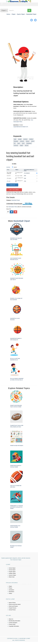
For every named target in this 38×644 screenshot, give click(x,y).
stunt (23, 143)
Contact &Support (13, 623)
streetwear (29, 143)
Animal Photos (12, 610)
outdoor (31, 139)
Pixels (17, 170)
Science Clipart (12, 575)
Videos (10, 593)
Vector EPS (9, 176)
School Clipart (12, 568)
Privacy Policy (12, 624)
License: (8, 167)
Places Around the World (15, 604)
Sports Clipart (21, 14)
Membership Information (15, 621)
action (33, 141)
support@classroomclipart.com (21, 127)
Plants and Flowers (13, 606)
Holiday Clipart (12, 573)
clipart (21, 145)
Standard (15, 167)
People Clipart (12, 572)
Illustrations (11, 592)
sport (19, 143)
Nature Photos (12, 603)
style (15, 139)
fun (15, 143)
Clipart (13, 14)
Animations (11, 590)
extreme (22, 141)
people (20, 139)
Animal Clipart (12, 570)
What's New (12, 577)
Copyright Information (14, 626)
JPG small (8, 181)
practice (25, 139)
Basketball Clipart (31, 14)
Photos (10, 588)
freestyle (16, 141)
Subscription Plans (13, 207)
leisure (28, 141)
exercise (16, 145)
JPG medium (9, 178)
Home (8, 14)
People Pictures (13, 608)
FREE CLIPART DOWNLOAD (9, 173)
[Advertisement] (19, 32)
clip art (27, 145)
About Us (11, 619)
